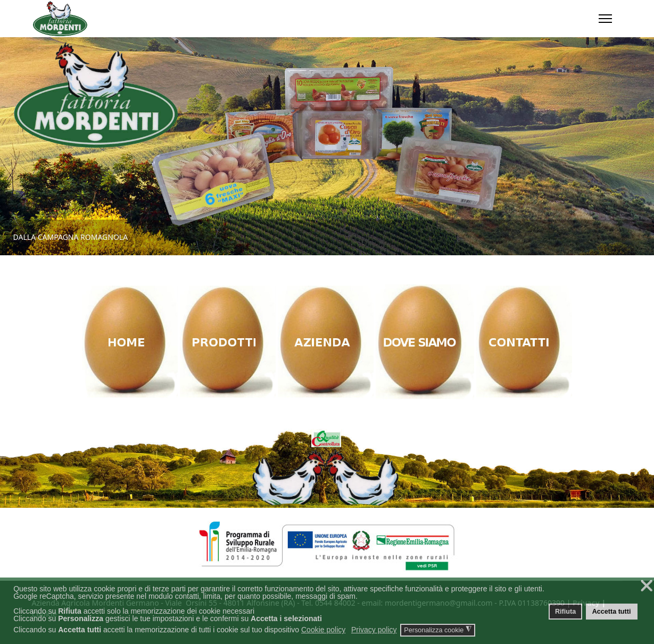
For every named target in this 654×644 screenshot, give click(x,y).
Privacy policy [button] (374, 630)
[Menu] (605, 19)
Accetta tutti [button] (612, 612)
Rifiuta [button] (565, 612)
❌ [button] (647, 586)
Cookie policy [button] (323, 630)
